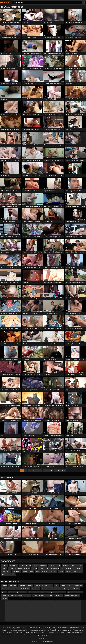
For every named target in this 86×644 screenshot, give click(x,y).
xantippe (22, 586)
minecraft (46, 592)
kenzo (15, 589)
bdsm (13, 575)
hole (57, 586)
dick (38, 572)
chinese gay (14, 565)
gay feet (12, 592)
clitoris (62, 572)
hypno (5, 586)
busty (69, 572)
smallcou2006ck (67, 586)
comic (26, 572)
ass (63, 568)
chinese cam (62, 592)
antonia (32, 592)
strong (35, 568)
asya (54, 592)
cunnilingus (71, 568)
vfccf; (36, 595)
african (38, 586)
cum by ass (36, 589)
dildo (32, 572)
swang (67, 589)
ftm (59, 565)
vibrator (43, 595)
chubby (66, 565)
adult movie (17, 572)
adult (25, 592)
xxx (9, 572)
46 (52, 470)
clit (4, 572)
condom (80, 568)
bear (35, 565)
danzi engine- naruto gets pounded (13, 595)
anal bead (46, 572)
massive (28, 595)
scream (5, 598)
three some (13, 586)
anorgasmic (43, 565)
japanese (6, 575)
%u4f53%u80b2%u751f (73, 595)
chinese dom (7, 589)
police (5, 568)
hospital (30, 586)
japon (44, 589)
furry (48, 568)
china (23, 565)
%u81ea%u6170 (25, 589)
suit (19, 592)
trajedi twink (59, 595)
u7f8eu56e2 (76, 589)
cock (42, 568)
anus (81, 572)
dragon (50, 595)
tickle (12, 568)
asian (29, 565)
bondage (53, 565)
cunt (75, 572)
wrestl (5, 592)
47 (55, 470)
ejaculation (56, 568)
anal (39, 592)
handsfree (19, 568)
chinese (5, 565)
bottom (28, 568)
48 (59, 470)
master (81, 592)
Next (63, 470)
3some (80, 565)
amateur (54, 572)
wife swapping (79, 586)
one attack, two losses (56, 589)
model (73, 565)
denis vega (72, 592)
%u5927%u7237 (48, 586)
